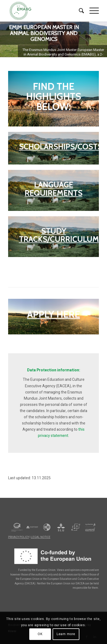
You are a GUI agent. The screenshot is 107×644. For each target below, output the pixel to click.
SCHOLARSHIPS (47, 147)
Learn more (66, 634)
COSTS (90, 147)
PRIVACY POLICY (19, 537)
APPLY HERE (53, 314)
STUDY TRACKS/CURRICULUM (59, 235)
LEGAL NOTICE (41, 537)
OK (40, 634)
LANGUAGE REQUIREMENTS (53, 189)
